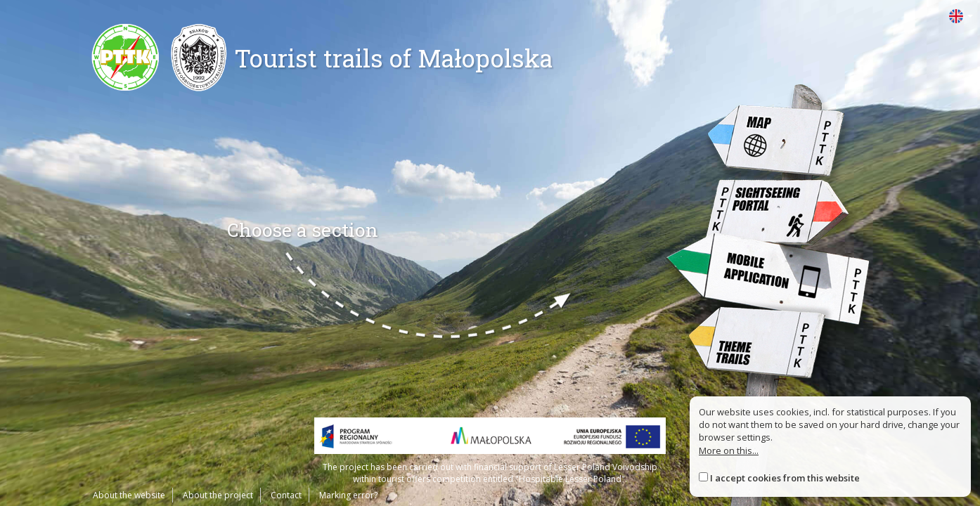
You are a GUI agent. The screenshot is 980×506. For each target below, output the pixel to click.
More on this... (729, 450)
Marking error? (348, 495)
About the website (129, 495)
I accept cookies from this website (785, 478)
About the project (218, 495)
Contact (286, 495)
